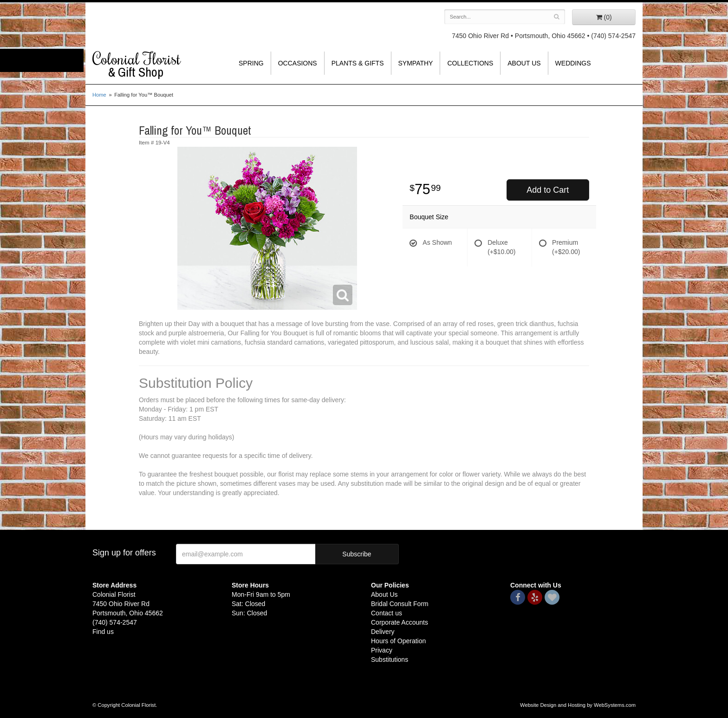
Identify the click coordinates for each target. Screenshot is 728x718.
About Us (524, 63)
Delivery (383, 632)
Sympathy (416, 63)
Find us (103, 632)
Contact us (387, 613)
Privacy (382, 650)
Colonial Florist (155, 65)
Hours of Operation (398, 641)
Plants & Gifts (358, 63)
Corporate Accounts (400, 622)
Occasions (298, 63)
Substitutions (390, 659)
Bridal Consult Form (400, 604)
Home (99, 95)
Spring (251, 63)
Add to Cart (548, 190)
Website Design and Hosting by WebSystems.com (578, 705)
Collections (470, 63)
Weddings (573, 63)
